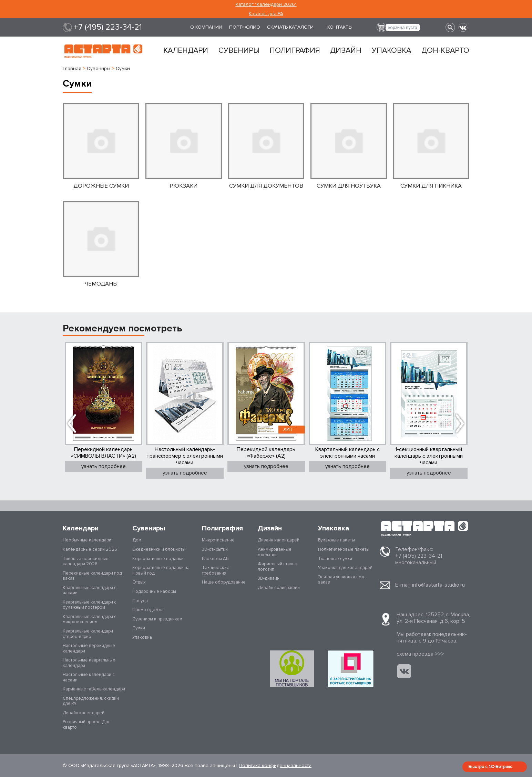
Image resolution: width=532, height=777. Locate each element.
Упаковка (391, 51)
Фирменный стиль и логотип (278, 567)
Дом (137, 540)
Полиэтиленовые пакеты (344, 549)
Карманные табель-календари (94, 689)
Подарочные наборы (154, 591)
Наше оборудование (224, 582)
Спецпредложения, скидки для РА (91, 701)
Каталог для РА (266, 14)
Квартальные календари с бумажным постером (90, 605)
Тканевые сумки (335, 559)
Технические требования (216, 570)
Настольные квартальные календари (89, 663)
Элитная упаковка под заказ (341, 580)
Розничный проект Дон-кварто (87, 725)
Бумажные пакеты (336, 540)
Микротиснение (218, 540)
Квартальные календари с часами (90, 590)
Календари (186, 51)
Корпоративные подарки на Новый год (161, 570)
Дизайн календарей (84, 713)
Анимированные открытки (275, 552)
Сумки (139, 628)
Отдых (139, 582)
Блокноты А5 (215, 559)
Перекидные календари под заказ (92, 576)
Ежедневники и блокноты (159, 549)
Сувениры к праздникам (157, 619)
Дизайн (346, 51)
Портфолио (245, 27)
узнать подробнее (104, 466)
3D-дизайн (269, 578)
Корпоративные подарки (158, 559)
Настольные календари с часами (89, 677)
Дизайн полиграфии (279, 588)
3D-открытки (215, 549)
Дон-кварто (445, 51)
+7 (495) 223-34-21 (108, 27)
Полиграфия (295, 51)
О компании (206, 27)
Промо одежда (148, 610)
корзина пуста (403, 27)
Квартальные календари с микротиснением (90, 619)
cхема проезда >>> (420, 654)
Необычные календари (87, 540)
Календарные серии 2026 (90, 549)
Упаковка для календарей (345, 568)
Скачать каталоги (290, 27)
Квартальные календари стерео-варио (88, 634)
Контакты (340, 27)
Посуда (140, 601)
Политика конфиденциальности (275, 765)
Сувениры (239, 51)
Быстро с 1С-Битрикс (490, 767)
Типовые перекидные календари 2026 (86, 561)
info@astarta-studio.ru (438, 585)
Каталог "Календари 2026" (266, 4)
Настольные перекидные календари (89, 648)
